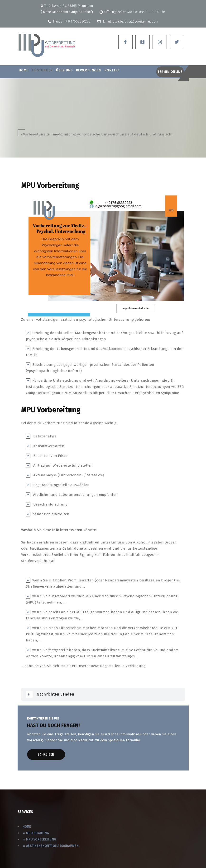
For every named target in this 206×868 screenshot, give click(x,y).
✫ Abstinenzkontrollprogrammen (51, 846)
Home (24, 70)
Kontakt (112, 70)
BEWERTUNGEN (89, 70)
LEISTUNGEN (42, 70)
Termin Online (170, 72)
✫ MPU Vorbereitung (39, 839)
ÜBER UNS (64, 70)
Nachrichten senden (55, 694)
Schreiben (46, 754)
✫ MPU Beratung (36, 833)
